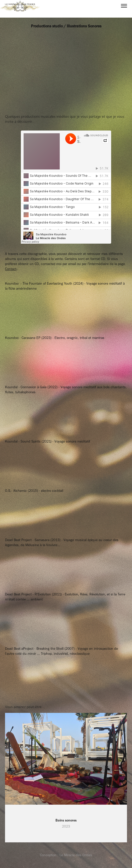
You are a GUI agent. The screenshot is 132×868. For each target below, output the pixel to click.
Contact (11, 269)
